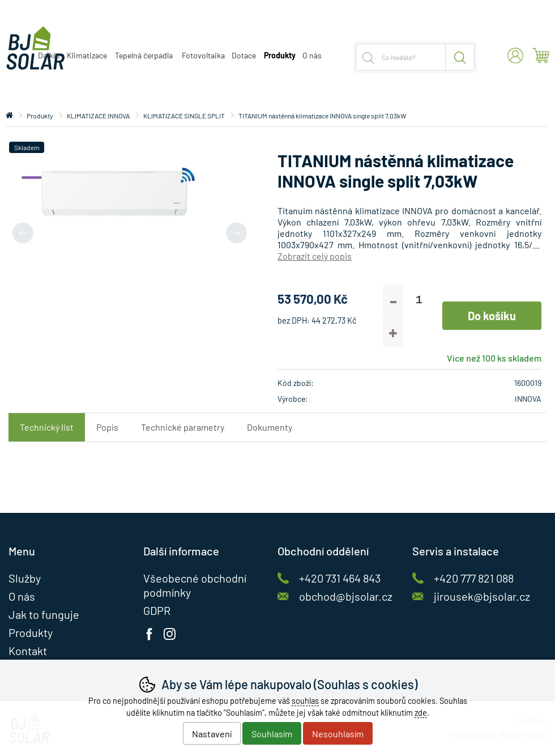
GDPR (157, 610)
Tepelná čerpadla (144, 55)
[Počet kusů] (419, 300)
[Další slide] (236, 233)
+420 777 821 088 (474, 578)
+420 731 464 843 (340, 578)
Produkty (40, 116)
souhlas (305, 701)
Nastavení (212, 734)
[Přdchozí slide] (23, 233)
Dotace (244, 55)
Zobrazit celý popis (315, 256)
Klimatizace (87, 55)
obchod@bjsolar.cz (346, 596)
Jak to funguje (44, 614)
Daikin (49, 55)
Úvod (9, 116)
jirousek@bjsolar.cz (482, 596)
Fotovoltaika (203, 55)
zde (421, 713)
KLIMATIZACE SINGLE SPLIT (184, 116)
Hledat (460, 57)
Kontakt (28, 651)
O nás (312, 55)
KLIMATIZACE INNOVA (98, 116)
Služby (25, 578)
